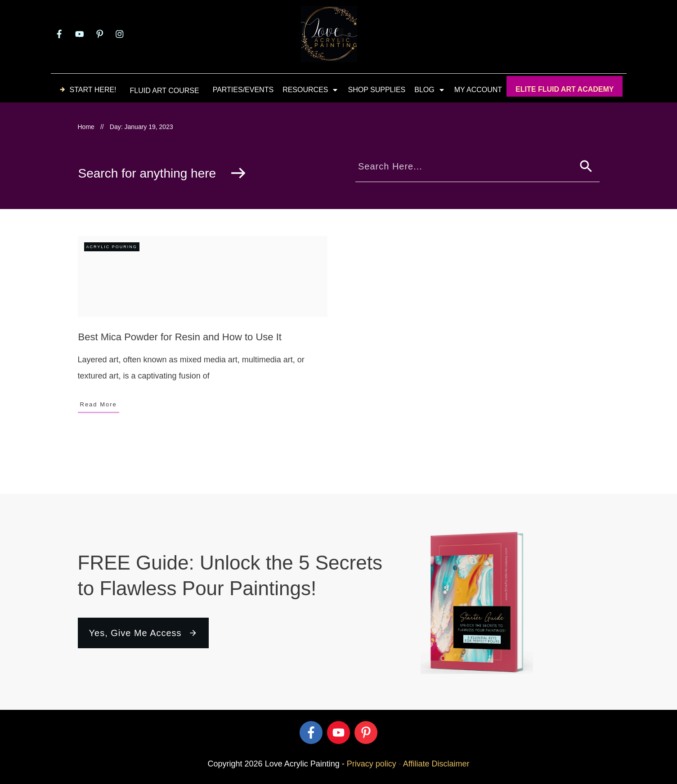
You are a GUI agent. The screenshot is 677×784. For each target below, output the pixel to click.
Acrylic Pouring (112, 247)
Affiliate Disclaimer (436, 764)
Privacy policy (372, 764)
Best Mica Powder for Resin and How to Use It (180, 337)
